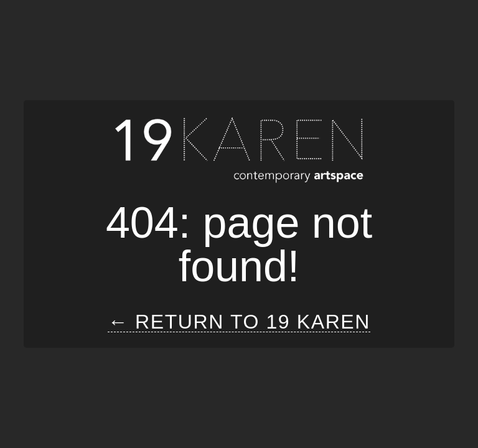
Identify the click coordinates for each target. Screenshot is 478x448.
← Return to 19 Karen (239, 322)
